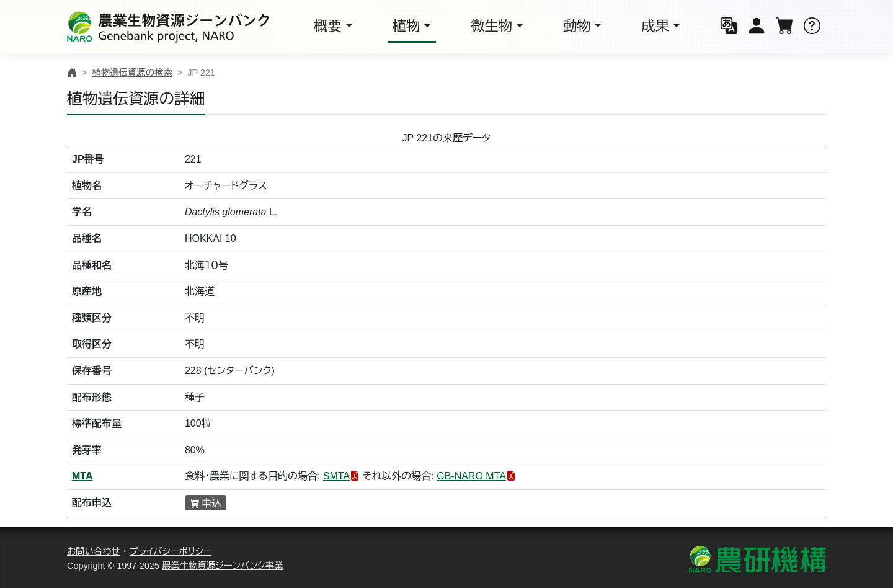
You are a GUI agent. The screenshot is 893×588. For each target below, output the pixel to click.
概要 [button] (328, 26)
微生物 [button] (491, 26)
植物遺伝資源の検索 (132, 73)
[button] (729, 27)
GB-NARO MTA (471, 476)
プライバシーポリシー (171, 551)
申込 (211, 503)
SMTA (336, 476)
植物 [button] (407, 26)
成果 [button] (655, 26)
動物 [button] (577, 26)
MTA (82, 476)
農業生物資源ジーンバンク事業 (223, 566)
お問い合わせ (94, 551)
